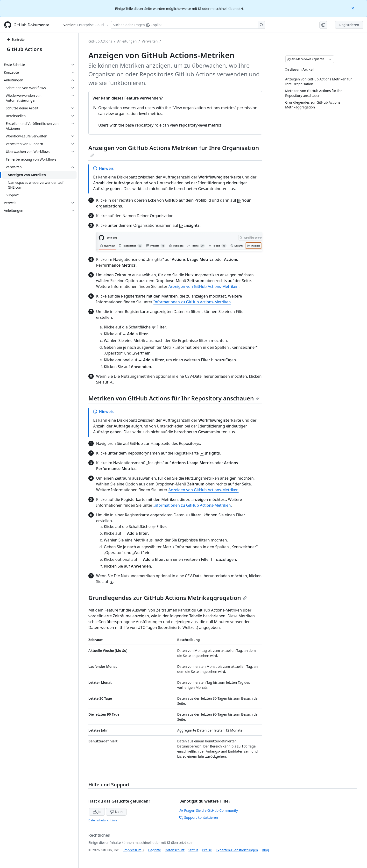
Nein (116, 812)
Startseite (16, 39)
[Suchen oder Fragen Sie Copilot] (188, 25)
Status (193, 850)
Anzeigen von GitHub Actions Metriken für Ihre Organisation (174, 150)
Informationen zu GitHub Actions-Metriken (192, 302)
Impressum (132, 850)
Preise (207, 850)
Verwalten (150, 41)
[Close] (353, 8)
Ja (97, 812)
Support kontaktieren (199, 817)
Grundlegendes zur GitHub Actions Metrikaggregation (168, 598)
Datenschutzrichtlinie (103, 820)
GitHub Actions (24, 49)
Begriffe (155, 850)
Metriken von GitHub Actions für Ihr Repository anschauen (174, 398)
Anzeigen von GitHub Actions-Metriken (203, 286)
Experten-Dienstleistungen (237, 850)
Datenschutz (175, 850)
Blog (266, 850)
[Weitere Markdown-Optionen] (330, 59)
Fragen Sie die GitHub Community (209, 810)
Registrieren (349, 25)
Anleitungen (127, 41)
